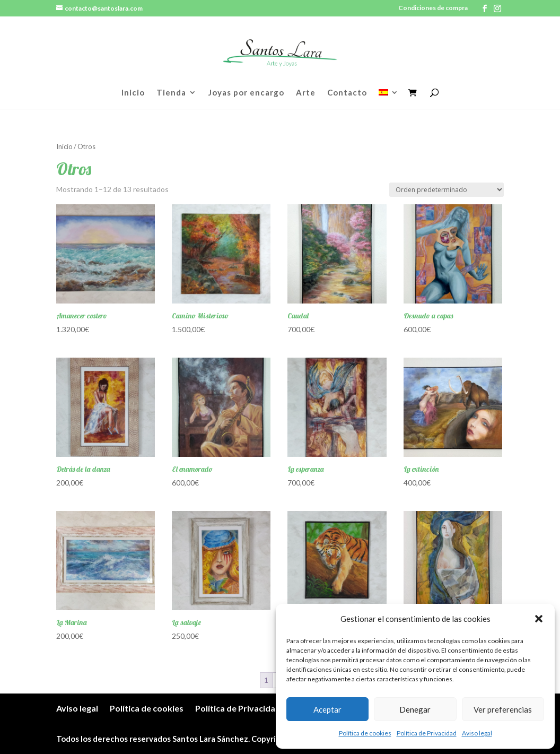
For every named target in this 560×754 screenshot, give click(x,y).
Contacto (347, 93)
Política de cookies (365, 733)
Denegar (415, 709)
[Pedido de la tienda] (447, 190)
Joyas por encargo (246, 93)
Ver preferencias (503, 709)
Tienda (171, 93)
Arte (306, 93)
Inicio (133, 93)
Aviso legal (477, 733)
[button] (539, 619)
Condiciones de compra (433, 8)
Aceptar (327, 709)
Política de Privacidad (427, 733)
